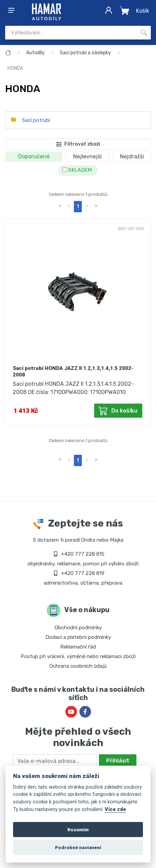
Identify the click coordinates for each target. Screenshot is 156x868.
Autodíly (35, 53)
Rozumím (78, 830)
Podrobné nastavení (78, 847)
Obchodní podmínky (78, 628)
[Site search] (71, 33)
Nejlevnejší (87, 156)
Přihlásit (118, 761)
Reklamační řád (78, 647)
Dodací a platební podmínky (78, 637)
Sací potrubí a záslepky (85, 53)
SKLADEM (77, 170)
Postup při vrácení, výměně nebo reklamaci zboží (78, 656)
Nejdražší (132, 156)
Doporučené (34, 156)
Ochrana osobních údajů (78, 666)
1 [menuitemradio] (78, 207)
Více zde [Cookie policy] (115, 809)
